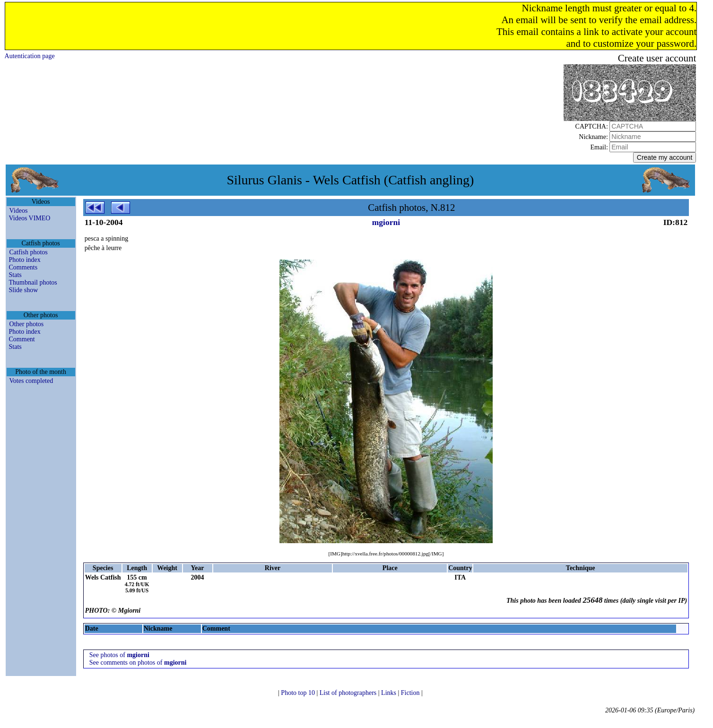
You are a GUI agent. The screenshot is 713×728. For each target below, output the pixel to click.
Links (389, 693)
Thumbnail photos (33, 282)
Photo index (25, 260)
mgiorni (386, 222)
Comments (23, 267)
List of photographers (349, 693)
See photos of (119, 655)
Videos (19, 211)
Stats (15, 275)
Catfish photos (29, 252)
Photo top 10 (299, 693)
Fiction (411, 693)
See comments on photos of (138, 663)
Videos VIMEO (30, 218)
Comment (22, 339)
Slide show (24, 290)
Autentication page (30, 56)
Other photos (27, 324)
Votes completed (31, 381)
